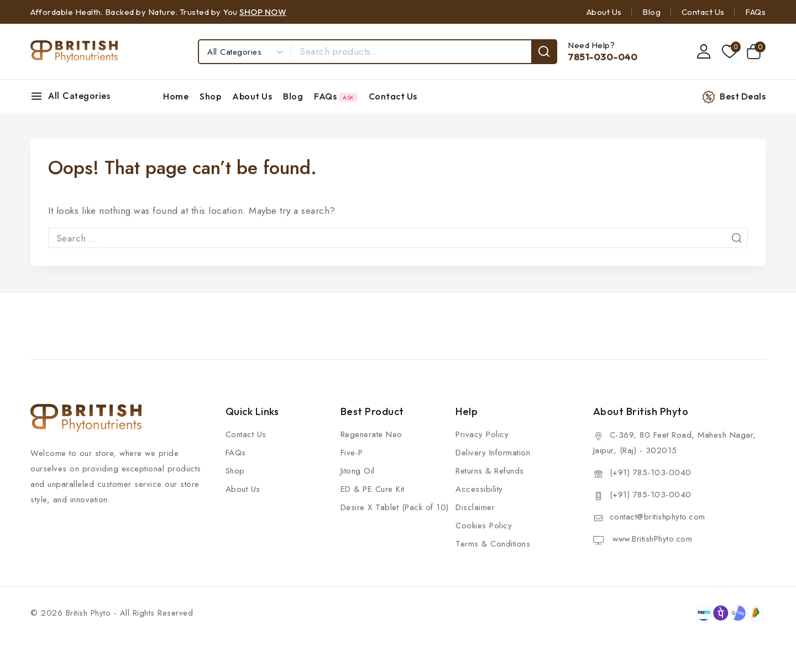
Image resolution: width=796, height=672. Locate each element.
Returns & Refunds (490, 471)
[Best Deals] (740, 96)
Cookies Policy (484, 526)
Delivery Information (493, 453)
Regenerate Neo (371, 434)
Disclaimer (475, 507)
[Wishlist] (729, 51)
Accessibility (479, 489)
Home (176, 96)
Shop (210, 96)
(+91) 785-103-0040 (651, 473)
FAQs (755, 12)
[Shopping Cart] (756, 52)
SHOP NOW (263, 12)
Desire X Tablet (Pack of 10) (395, 507)
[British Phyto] (74, 51)
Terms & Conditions (493, 544)
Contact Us (703, 12)
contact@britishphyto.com (658, 517)
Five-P (352, 453)
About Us (604, 12)
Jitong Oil (358, 471)
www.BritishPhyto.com (651, 539)
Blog (651, 12)
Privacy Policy (482, 434)
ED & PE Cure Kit (373, 489)
